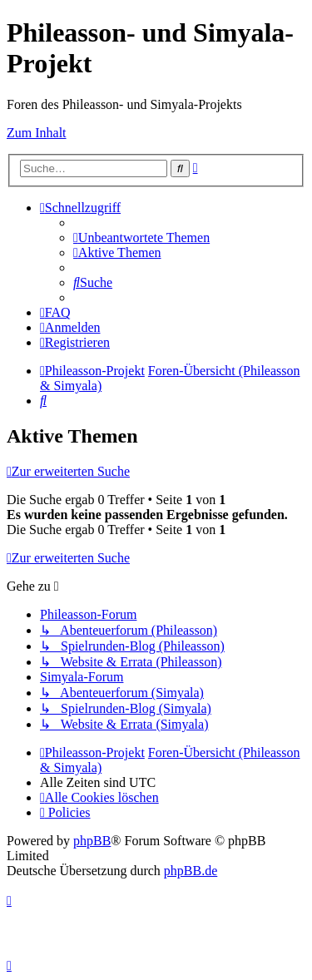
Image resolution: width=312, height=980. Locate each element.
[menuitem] (141, 238)
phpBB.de (191, 871)
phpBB (92, 841)
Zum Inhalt (37, 133)
